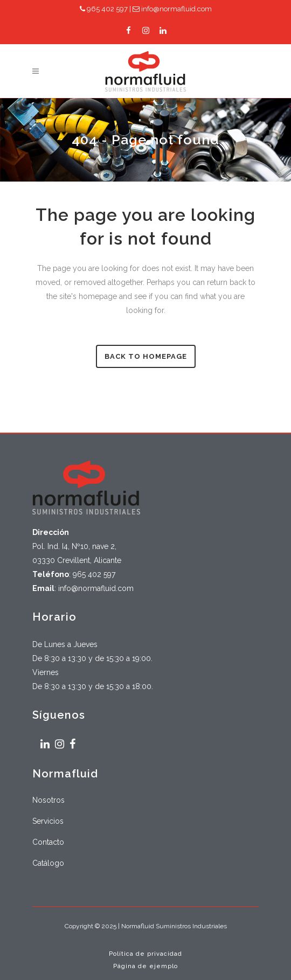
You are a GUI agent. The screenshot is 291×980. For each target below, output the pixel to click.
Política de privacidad (145, 954)
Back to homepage (146, 356)
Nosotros (48, 800)
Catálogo (48, 863)
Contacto (48, 842)
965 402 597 (104, 9)
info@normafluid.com (172, 9)
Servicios (48, 821)
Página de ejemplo (145, 966)
